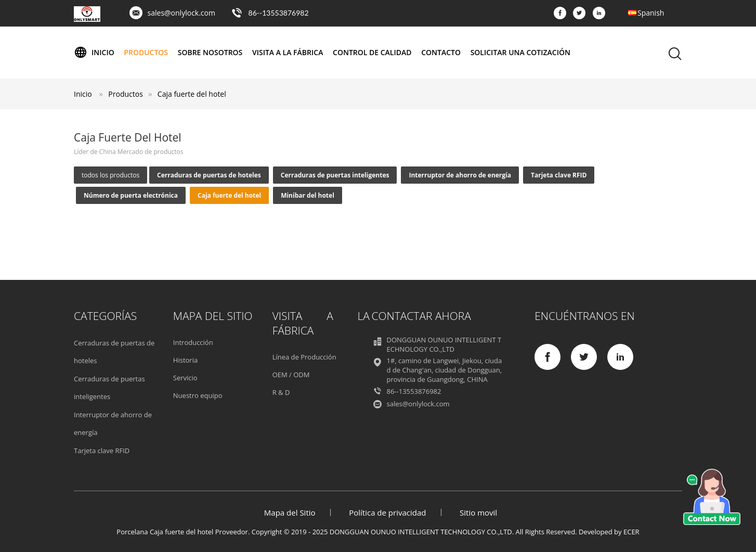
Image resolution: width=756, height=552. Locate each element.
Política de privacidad (387, 512)
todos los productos (110, 175)
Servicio (185, 378)
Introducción (193, 342)
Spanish (651, 13)
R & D (281, 392)
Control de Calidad (372, 52)
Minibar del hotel (308, 195)
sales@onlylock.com (181, 13)
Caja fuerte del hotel (192, 94)
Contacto (441, 52)
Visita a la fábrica (288, 52)
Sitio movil (478, 512)
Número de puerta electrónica (131, 195)
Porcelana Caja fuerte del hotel (165, 532)
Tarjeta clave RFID (559, 175)
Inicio (94, 53)
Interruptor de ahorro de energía (460, 175)
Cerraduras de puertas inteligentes (335, 175)
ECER (631, 532)
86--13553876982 (279, 13)
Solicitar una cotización (520, 52)
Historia (185, 360)
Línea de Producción (304, 357)
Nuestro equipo (198, 395)
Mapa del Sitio (290, 512)
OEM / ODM (291, 375)
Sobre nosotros (210, 52)
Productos (146, 52)
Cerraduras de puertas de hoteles (209, 175)
